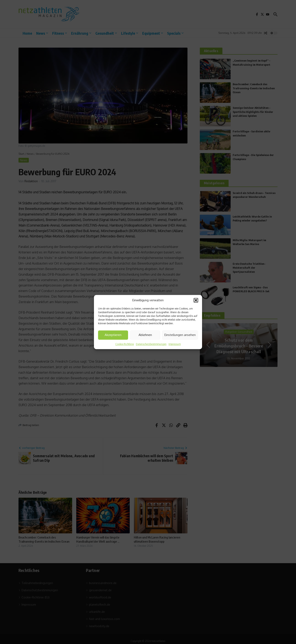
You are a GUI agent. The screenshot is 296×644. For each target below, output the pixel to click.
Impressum (175, 344)
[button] (196, 300)
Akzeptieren (113, 335)
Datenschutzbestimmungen (151, 344)
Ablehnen (145, 335)
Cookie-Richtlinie (125, 344)
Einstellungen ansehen (180, 335)
